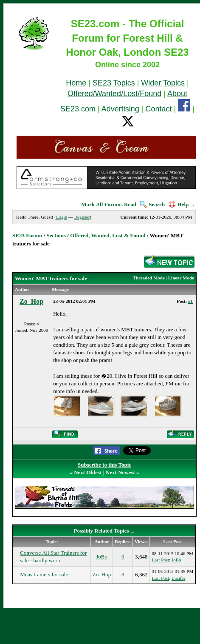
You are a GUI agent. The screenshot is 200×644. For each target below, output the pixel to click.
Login (62, 217)
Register (82, 217)
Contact (159, 109)
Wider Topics (163, 83)
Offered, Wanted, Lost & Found (108, 235)
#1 (190, 301)
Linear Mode (181, 278)
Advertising (120, 109)
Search (152, 204)
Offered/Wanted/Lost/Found (114, 94)
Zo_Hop (31, 301)
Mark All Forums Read (109, 204)
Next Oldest (88, 472)
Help (179, 204)
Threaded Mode (149, 278)
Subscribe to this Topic (104, 465)
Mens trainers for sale (44, 574)
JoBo (102, 557)
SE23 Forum (27, 235)
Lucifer (178, 578)
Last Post (160, 560)
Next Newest (120, 472)
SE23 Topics (114, 83)
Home (76, 83)
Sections (56, 235)
